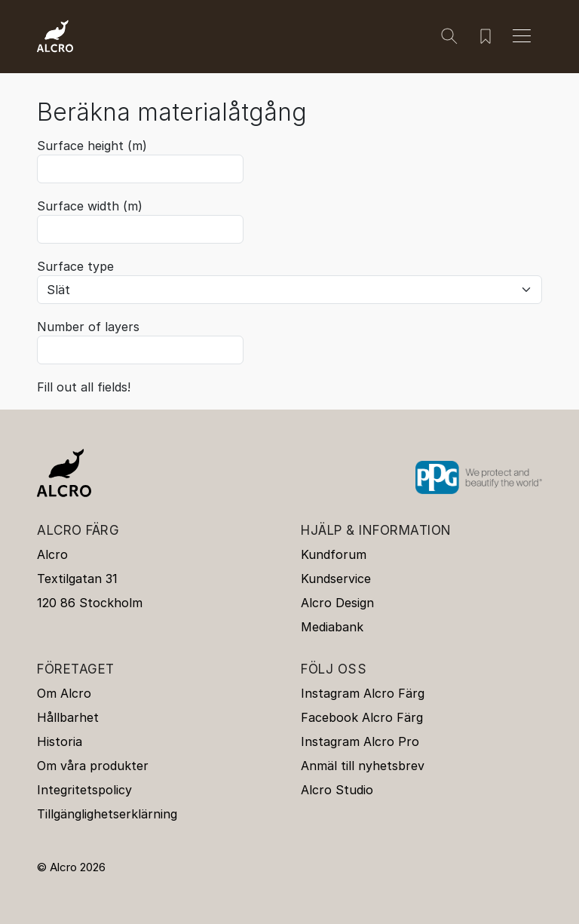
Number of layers (88, 327)
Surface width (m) (90, 206)
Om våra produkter (93, 766)
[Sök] (449, 36)
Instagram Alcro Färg (363, 693)
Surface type (75, 266)
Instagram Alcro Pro (360, 741)
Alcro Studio (337, 790)
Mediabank (332, 627)
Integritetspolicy (84, 790)
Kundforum (334, 554)
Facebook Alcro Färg (362, 717)
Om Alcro (64, 693)
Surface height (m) (92, 146)
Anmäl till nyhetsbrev (363, 766)
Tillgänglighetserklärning (107, 814)
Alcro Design (337, 603)
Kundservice (336, 579)
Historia (60, 741)
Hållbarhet (68, 717)
